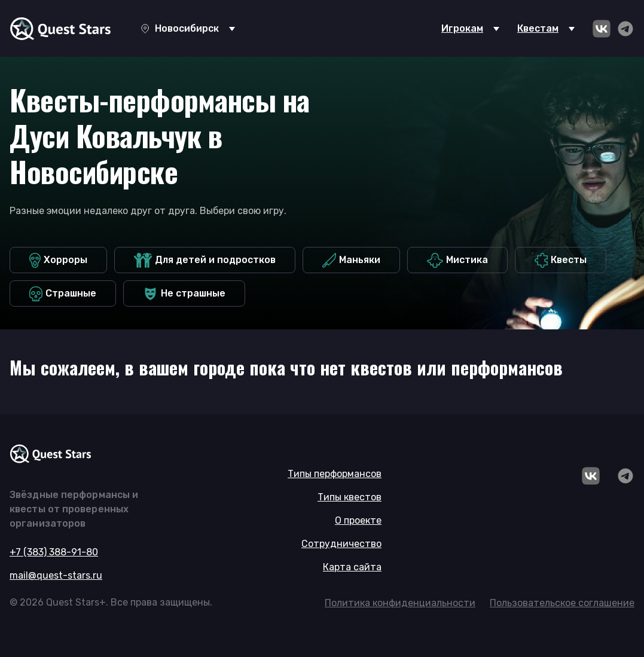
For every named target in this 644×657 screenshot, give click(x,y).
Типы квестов (350, 497)
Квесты (561, 260)
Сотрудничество (341, 544)
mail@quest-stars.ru (56, 575)
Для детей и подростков (205, 260)
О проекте (358, 520)
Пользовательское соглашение (562, 603)
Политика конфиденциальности (400, 603)
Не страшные (184, 294)
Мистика (457, 260)
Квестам (538, 28)
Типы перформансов (335, 474)
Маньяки (351, 260)
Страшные (63, 294)
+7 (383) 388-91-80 (54, 552)
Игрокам (462, 28)
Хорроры (58, 260)
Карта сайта (352, 567)
